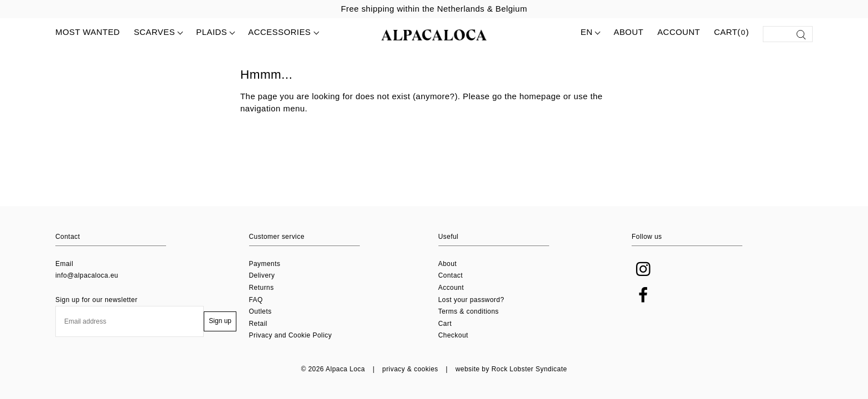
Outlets (260, 311)
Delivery (262, 275)
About (628, 32)
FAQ (256, 300)
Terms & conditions (469, 311)
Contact (451, 275)
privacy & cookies (410, 369)
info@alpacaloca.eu (87, 275)
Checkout (453, 335)
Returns (262, 288)
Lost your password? (471, 300)
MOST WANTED (88, 32)
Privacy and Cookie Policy (291, 335)
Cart (445, 324)
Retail (258, 324)
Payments (265, 264)
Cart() (732, 33)
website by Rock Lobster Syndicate (512, 369)
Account (678, 32)
